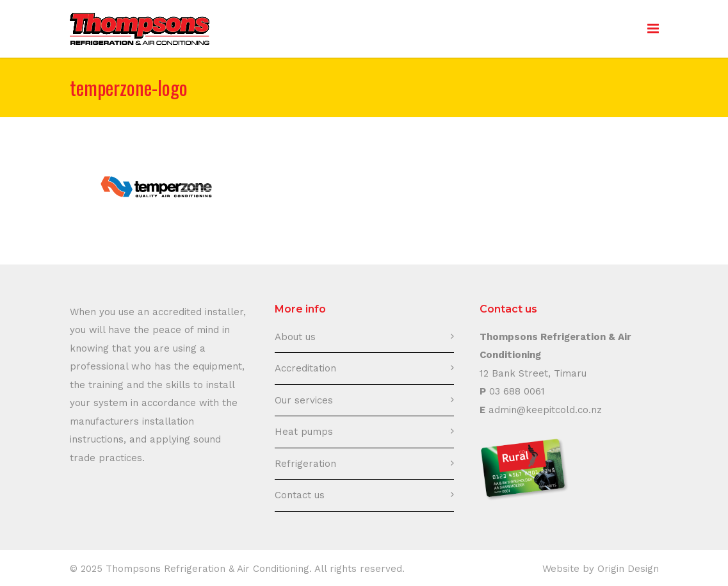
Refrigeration (305, 464)
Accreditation (305, 368)
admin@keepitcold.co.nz (545, 410)
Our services (304, 400)
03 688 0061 (517, 391)
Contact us (300, 495)
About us (295, 337)
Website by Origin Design (601, 569)
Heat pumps (304, 432)
